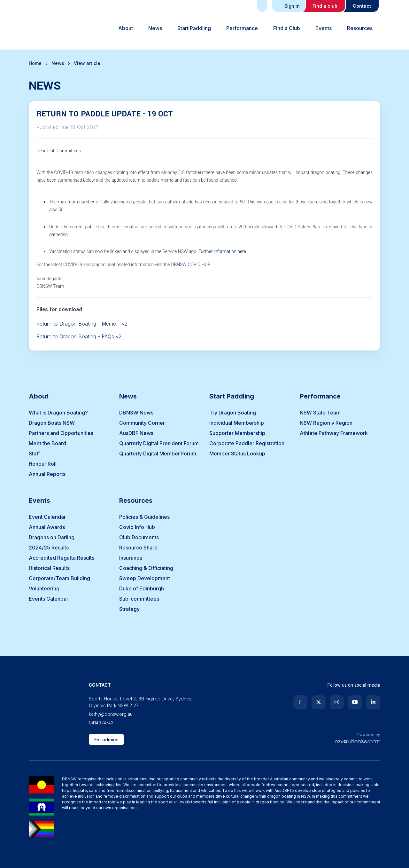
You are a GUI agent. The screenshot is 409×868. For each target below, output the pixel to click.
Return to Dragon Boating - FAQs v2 (79, 336)
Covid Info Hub (137, 527)
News (155, 28)
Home (35, 63)
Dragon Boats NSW (52, 423)
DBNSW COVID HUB (191, 264)
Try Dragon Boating (233, 413)
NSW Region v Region (326, 423)
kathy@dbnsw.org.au (111, 714)
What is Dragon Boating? (58, 413)
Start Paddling (194, 28)
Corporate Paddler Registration (247, 443)
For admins (106, 740)
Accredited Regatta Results (62, 558)
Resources (360, 28)
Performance (242, 28)
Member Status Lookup (237, 454)
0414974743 (101, 723)
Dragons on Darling (52, 537)
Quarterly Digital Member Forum (158, 454)
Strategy (129, 609)
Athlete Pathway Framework (334, 433)
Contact (362, 6)
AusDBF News (136, 433)
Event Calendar (47, 517)
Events (324, 28)
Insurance (131, 558)
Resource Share (138, 548)
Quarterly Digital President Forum (159, 443)
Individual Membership (237, 423)
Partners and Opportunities (61, 433)
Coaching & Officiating (146, 568)
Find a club (325, 6)
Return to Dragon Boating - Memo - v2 (82, 324)
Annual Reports (47, 474)
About (126, 28)
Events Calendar (49, 599)
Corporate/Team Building (59, 578)
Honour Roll (43, 464)
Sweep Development (145, 578)
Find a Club (287, 28)
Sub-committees (139, 599)
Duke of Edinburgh (142, 588)
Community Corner (142, 423)
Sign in (289, 6)
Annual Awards (47, 527)
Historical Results (49, 568)
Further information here (222, 251)
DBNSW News (136, 413)
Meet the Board (47, 443)
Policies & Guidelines (144, 517)
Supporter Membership (237, 433)
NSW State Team (320, 413)
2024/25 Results (49, 548)
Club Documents (139, 537)
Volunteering (44, 588)
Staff (34, 454)
